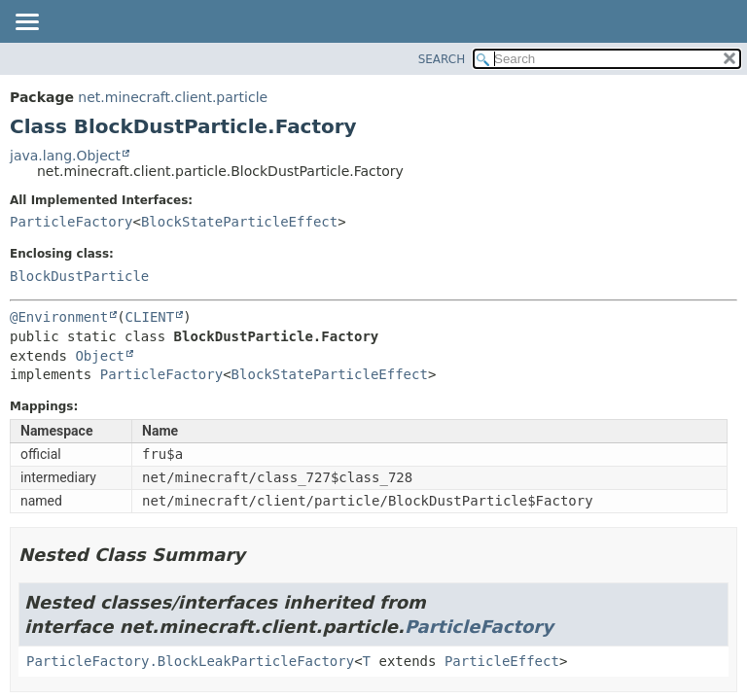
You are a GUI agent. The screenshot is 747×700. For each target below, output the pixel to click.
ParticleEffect (502, 661)
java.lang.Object (65, 156)
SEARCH (442, 59)
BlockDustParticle (79, 276)
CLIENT (150, 317)
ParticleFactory (71, 222)
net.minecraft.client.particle (173, 97)
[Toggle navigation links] (26, 23)
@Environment (59, 317)
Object (100, 356)
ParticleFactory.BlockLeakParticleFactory (190, 661)
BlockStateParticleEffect (239, 222)
